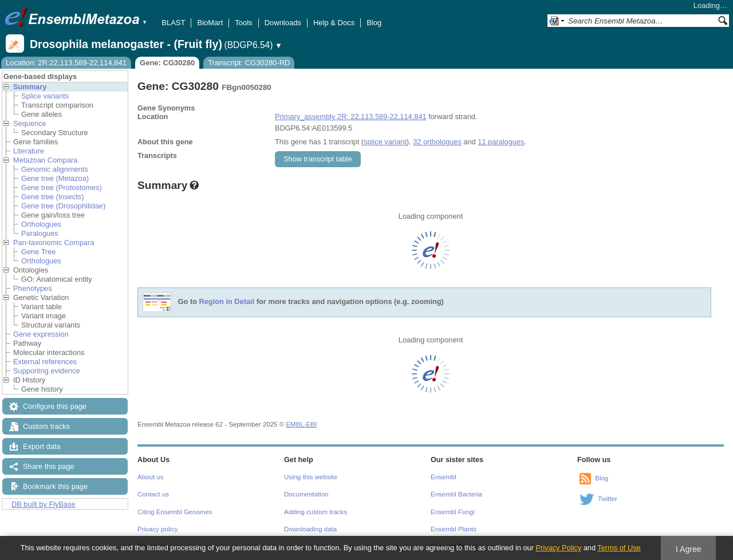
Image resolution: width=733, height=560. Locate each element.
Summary (30, 87)
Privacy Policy (558, 548)
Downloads (283, 23)
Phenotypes (33, 288)
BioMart (210, 23)
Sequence (30, 123)
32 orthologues (437, 142)
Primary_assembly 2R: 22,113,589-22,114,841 (351, 117)
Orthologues (41, 224)
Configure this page (55, 406)
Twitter (608, 499)
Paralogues (40, 233)
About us (150, 477)
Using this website (311, 477)
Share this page (49, 466)
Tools (243, 23)
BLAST (173, 23)
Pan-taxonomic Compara (54, 242)
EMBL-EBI (301, 424)
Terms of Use (619, 548)
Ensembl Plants (454, 529)
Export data (42, 446)
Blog (374, 23)
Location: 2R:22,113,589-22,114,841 (66, 63)
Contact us (153, 494)
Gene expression (41, 334)
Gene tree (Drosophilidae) (63, 206)
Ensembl (444, 477)
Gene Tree (38, 252)
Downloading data (310, 529)
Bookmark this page (55, 486)
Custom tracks (46, 426)
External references (45, 362)
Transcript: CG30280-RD (249, 63)
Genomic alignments (55, 169)
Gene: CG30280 (167, 63)
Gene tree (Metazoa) (55, 178)
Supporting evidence (47, 371)
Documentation (306, 494)
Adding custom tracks (316, 512)
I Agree (689, 549)
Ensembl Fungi (453, 512)
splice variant (385, 142)
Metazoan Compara (45, 160)
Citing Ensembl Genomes (175, 512)
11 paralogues (501, 142)
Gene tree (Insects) (53, 197)
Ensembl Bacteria (456, 494)
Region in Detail (227, 302)
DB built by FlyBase (44, 504)
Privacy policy (157, 529)
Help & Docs (334, 23)
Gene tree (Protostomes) (62, 188)
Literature (29, 151)
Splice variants (45, 96)
